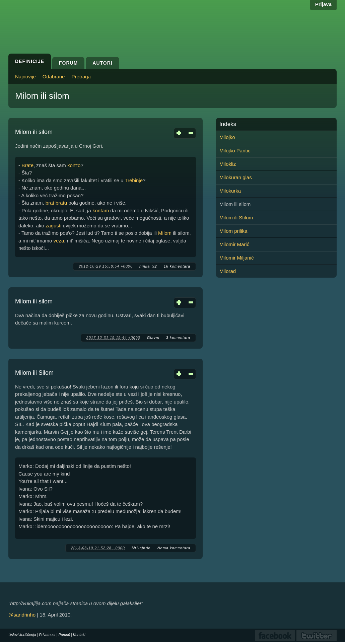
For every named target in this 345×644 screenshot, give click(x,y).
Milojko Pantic (235, 151)
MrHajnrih (141, 548)
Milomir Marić (234, 244)
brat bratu (56, 203)
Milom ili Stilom (236, 218)
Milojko (227, 137)
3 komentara (178, 338)
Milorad (228, 271)
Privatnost (47, 635)
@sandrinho (22, 615)
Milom (165, 233)
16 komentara (177, 266)
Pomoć (64, 635)
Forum (68, 63)
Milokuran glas (236, 177)
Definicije (30, 61)
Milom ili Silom (34, 373)
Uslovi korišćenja (22, 635)
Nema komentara (174, 548)
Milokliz (228, 164)
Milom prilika (233, 231)
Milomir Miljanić (237, 258)
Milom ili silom (34, 132)
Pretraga (81, 77)
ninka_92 (148, 266)
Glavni (153, 338)
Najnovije (25, 77)
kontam (101, 210)
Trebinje (134, 180)
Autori (102, 63)
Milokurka (230, 191)
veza (59, 241)
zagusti (54, 226)
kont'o (74, 165)
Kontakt (79, 635)
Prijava (323, 4)
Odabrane (54, 77)
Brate (27, 165)
